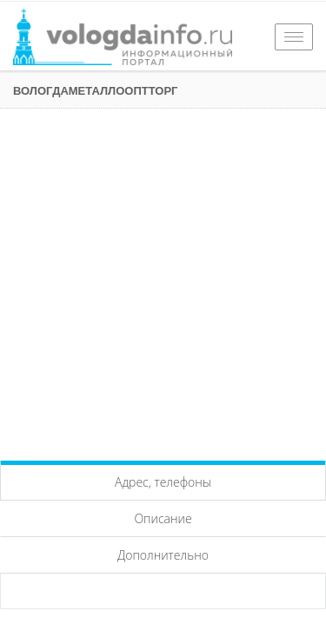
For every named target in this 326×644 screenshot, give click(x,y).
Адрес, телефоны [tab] (163, 482)
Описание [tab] (163, 518)
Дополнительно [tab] (163, 555)
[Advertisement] (163, 280)
